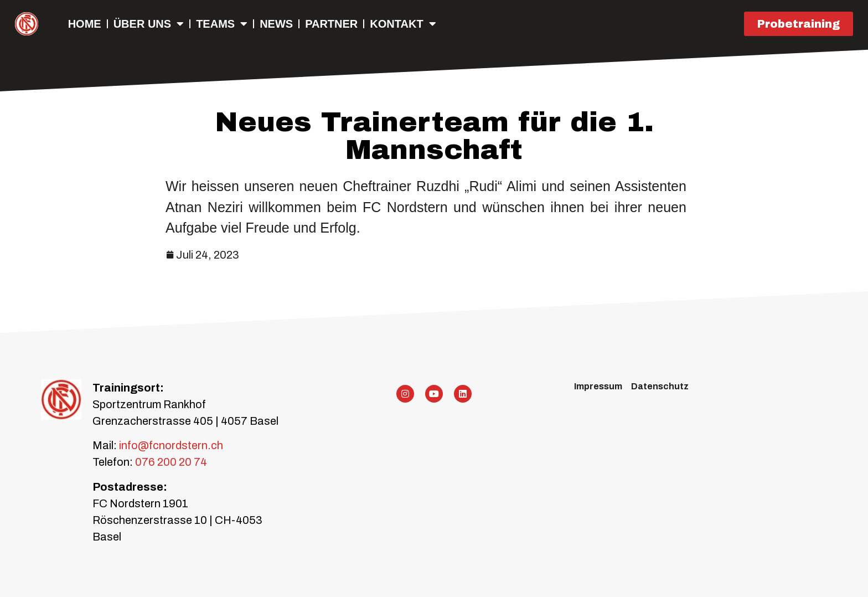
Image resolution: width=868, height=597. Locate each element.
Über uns (149, 24)
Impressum (598, 386)
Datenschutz (660, 386)
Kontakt (403, 24)
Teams (222, 24)
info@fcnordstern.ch (170, 445)
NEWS (276, 24)
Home (85, 24)
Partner (331, 24)
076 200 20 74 (171, 462)
